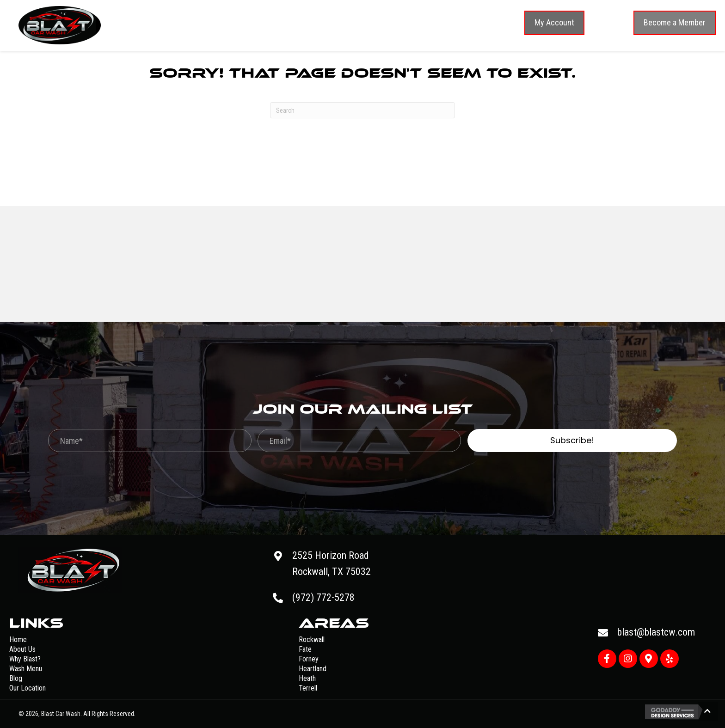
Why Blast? (25, 659)
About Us (22, 649)
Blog (16, 678)
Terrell (308, 688)
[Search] (362, 110)
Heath (307, 678)
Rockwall (312, 639)
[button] (554, 23)
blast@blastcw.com (656, 632)
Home (18, 639)
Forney (309, 659)
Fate (305, 649)
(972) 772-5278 (323, 597)
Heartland (313, 669)
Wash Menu (26, 669)
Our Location (28, 688)
